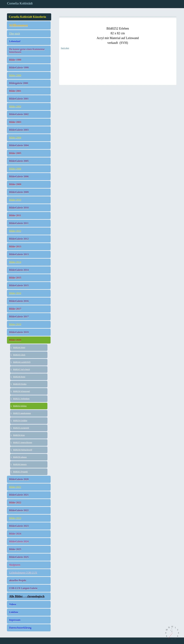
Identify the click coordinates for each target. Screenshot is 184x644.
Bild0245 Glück (19, 355)
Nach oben (65, 48)
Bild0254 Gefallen (20, 421)
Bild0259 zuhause (20, 457)
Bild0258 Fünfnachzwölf (23, 450)
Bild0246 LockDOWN (22, 362)
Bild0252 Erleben (20, 406)
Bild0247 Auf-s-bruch (22, 369)
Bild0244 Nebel (19, 347)
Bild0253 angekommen (22, 413)
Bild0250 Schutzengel (22, 391)
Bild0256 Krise (19, 435)
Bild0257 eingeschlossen (23, 442)
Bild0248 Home (19, 377)
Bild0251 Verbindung (21, 399)
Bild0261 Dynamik (20, 472)
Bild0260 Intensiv (20, 464)
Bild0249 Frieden (20, 384)
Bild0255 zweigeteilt (21, 428)
